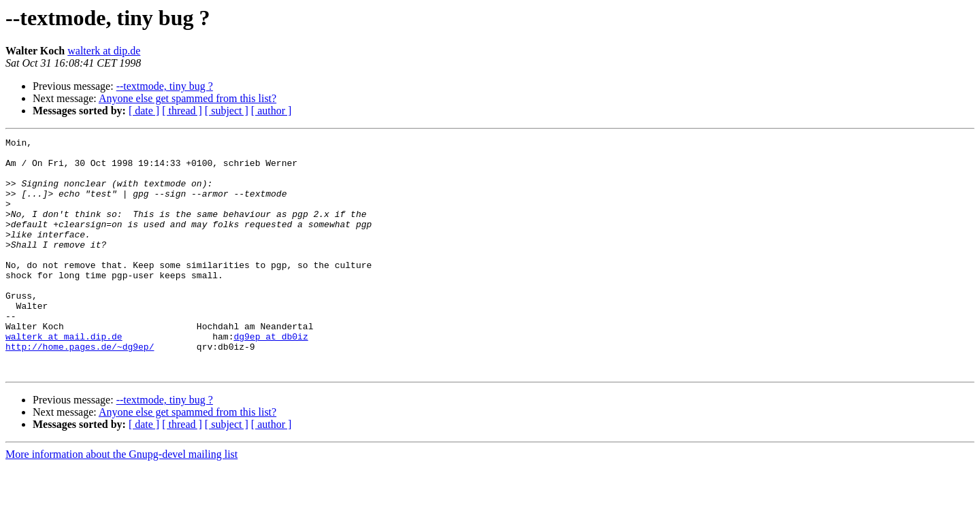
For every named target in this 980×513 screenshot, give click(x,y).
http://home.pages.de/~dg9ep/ (80, 389)
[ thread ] (182, 111)
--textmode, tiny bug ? (165, 86)
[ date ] (144, 111)
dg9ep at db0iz (271, 377)
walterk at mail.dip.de (64, 377)
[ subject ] (227, 111)
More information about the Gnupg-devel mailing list (121, 501)
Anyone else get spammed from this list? (187, 98)
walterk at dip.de (104, 51)
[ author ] (272, 111)
